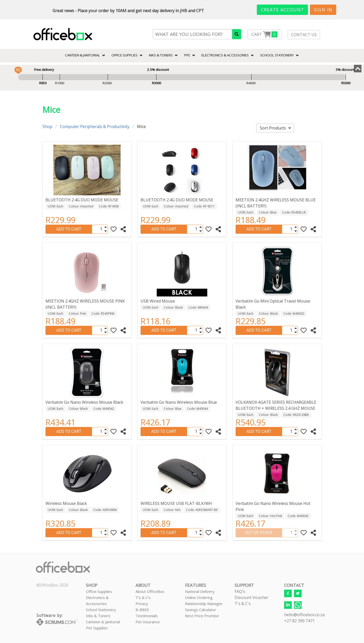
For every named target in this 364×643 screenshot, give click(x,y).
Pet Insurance (148, 622)
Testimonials (147, 616)
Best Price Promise (202, 616)
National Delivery (200, 591)
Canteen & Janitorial (103, 622)
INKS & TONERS (161, 55)
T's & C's (143, 597)
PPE (187, 55)
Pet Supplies (97, 628)
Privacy (142, 604)
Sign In (323, 10)
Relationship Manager (204, 604)
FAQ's (240, 591)
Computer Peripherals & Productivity (95, 126)
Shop (47, 126)
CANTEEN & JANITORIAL (83, 55)
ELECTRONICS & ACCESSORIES (225, 55)
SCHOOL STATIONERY (277, 55)
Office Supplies (124, 55)
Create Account (282, 10)
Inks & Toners (98, 616)
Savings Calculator (201, 610)
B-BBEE (142, 610)
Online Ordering (199, 597)
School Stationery (101, 610)
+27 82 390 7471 (299, 621)
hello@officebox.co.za (304, 615)
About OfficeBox (150, 591)
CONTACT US (304, 35)
